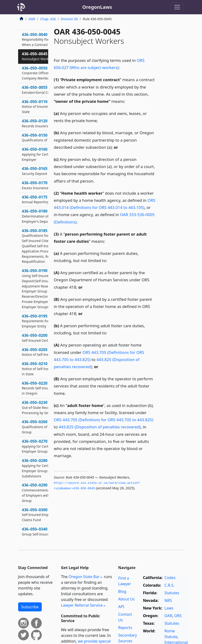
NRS (168, 600)
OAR (32, 19)
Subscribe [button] (30, 607)
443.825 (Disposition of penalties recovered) (100, 427)
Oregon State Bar (84, 577)
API (121, 607)
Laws (169, 608)
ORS (178, 616)
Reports (125, 628)
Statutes (172, 593)
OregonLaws (97, 7)
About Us (127, 599)
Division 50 (69, 19)
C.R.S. (170, 585)
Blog (122, 591)
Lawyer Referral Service (82, 605)
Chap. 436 (48, 19)
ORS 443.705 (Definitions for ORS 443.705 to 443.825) (104, 420)
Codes (170, 578)
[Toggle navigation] (177, 7)
